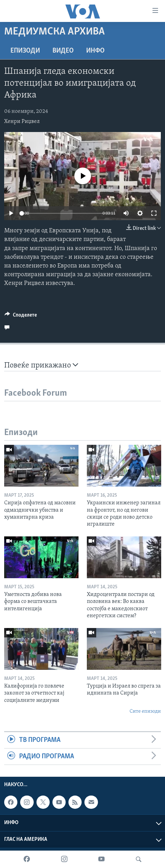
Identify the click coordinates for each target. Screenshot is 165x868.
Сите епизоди (145, 711)
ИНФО (95, 51)
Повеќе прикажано (41, 365)
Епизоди (25, 51)
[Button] (21, 317)
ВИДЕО (63, 51)
